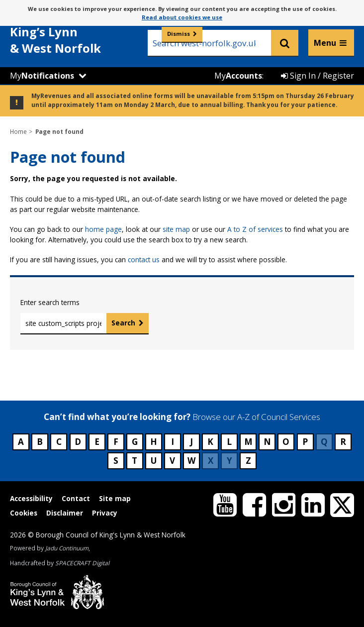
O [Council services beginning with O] (286, 442)
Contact (76, 498)
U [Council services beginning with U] (154, 461)
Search (123, 323)
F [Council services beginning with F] (116, 442)
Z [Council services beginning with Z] (248, 461)
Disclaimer (65, 513)
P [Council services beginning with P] (305, 442)
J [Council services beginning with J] (191, 442)
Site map (115, 498)
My (42, 76)
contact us (144, 260)
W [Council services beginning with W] (191, 461)
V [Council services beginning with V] (172, 461)
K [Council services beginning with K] (210, 442)
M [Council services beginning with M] (248, 442)
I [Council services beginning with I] (173, 442)
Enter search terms (50, 302)
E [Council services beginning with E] (97, 442)
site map (176, 229)
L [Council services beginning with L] (229, 442)
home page (103, 229)
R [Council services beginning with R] (343, 442)
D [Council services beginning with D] (78, 442)
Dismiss (179, 34)
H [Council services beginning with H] (154, 442)
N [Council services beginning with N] (267, 442)
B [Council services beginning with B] (40, 442)
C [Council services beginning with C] (59, 442)
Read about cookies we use (182, 17)
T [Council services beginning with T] (135, 461)
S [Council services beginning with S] (116, 461)
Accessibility (31, 498)
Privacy (105, 513)
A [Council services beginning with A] (21, 442)
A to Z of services (255, 229)
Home (18, 131)
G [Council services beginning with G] (135, 442)
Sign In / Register (318, 76)
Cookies (24, 513)
